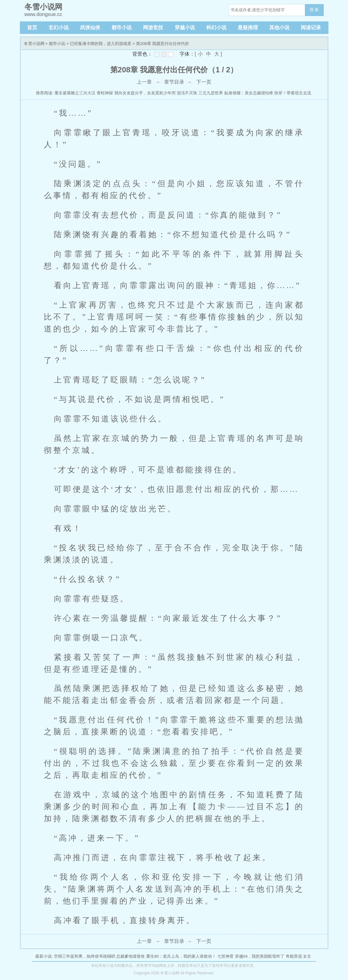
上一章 (144, 82)
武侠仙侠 (90, 28)
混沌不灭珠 (187, 93)
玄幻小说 (59, 28)
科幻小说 (216, 28)
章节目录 (174, 82)
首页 (32, 28)
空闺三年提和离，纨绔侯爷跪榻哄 (85, 956)
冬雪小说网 (34, 44)
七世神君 (225, 956)
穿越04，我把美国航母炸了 (260, 956)
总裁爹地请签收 (131, 956)
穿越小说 (185, 28)
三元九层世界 (211, 93)
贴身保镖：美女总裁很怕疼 (249, 93)
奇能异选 (294, 956)
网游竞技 (153, 28)
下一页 (204, 82)
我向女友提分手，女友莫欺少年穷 (145, 93)
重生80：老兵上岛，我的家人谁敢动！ (181, 956)
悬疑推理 (248, 28)
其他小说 (279, 28)
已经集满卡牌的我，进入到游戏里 (101, 44)
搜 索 (314, 10)
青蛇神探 (105, 93)
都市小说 (122, 28)
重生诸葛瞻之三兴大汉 (75, 93)
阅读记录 (311, 28)
